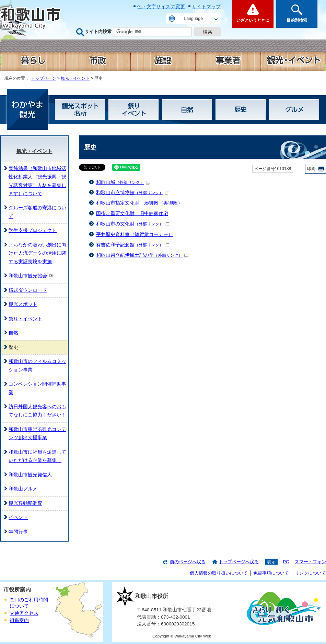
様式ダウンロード (28, 290)
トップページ (44, 78)
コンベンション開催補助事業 (37, 388)
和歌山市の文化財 (133, 224)
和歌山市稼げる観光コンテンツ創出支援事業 (37, 434)
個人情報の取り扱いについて (219, 573)
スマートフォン (310, 562)
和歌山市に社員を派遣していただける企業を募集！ (37, 456)
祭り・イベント (25, 319)
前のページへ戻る (188, 562)
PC (286, 562)
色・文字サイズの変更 (161, 7)
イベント (18, 517)
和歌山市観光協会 (31, 276)
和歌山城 (123, 182)
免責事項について (271, 573)
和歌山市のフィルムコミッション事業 (37, 365)
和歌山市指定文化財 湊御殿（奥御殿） (139, 203)
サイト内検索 (98, 31)
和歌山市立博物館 (133, 193)
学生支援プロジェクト (33, 230)
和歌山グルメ (23, 489)
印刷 (311, 169)
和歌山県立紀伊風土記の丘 (142, 255)
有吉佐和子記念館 (133, 245)
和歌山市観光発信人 (30, 475)
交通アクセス (24, 613)
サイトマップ (206, 7)
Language (194, 19)
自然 (13, 333)
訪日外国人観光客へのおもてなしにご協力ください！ (37, 411)
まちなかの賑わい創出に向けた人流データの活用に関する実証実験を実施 (37, 253)
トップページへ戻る (239, 562)
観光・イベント (75, 78)
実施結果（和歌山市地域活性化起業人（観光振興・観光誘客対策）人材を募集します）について (37, 181)
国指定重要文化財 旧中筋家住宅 (132, 214)
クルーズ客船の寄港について (37, 212)
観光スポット (23, 304)
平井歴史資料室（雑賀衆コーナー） (135, 235)
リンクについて (310, 573)
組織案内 (19, 620)
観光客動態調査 (25, 503)
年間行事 (18, 532)
